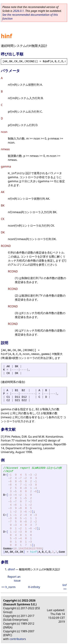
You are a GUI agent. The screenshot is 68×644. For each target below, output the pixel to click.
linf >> (64, 587)
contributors (18, 639)
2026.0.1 (18, 11)
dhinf (11, 569)
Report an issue (14, 579)
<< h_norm (8, 587)
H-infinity (34, 587)
